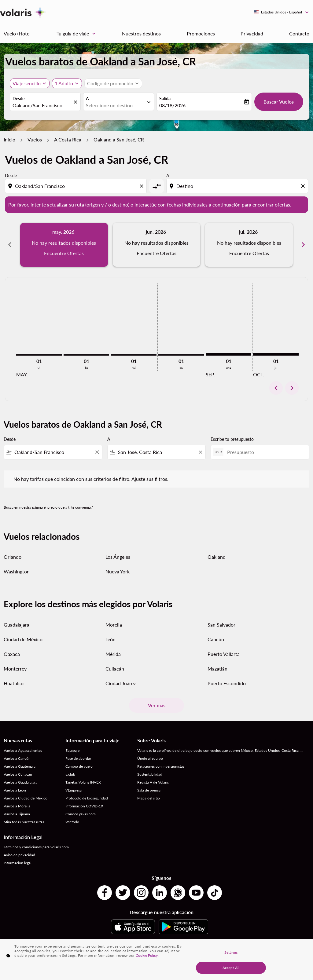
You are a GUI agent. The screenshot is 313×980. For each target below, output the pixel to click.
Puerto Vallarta (224, 654)
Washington (17, 571)
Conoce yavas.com (81, 814)
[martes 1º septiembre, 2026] (228, 354)
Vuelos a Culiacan (18, 774)
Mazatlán (217, 669)
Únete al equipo (150, 758)
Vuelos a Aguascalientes (23, 750)
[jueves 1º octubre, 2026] (276, 354)
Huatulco (14, 683)
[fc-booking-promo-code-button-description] (110, 83)
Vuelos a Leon (15, 790)
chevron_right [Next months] (303, 245)
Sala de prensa (149, 790)
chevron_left (276, 388)
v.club (70, 774)
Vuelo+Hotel (17, 33)
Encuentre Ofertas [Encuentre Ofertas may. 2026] (64, 253)
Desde (18, 99)
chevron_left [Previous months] (10, 245)
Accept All (231, 968)
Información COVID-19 (84, 806)
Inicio (9, 139)
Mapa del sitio (149, 798)
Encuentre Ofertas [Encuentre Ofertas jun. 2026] (156, 253)
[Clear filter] (97, 452)
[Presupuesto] (265, 452)
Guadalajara (17, 625)
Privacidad (252, 33)
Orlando (13, 557)
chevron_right (292, 388)
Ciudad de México (23, 639)
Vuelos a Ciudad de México (26, 798)
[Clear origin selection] (142, 186)
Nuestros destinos (141, 33)
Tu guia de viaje (78, 34)
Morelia (114, 625)
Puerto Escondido (227, 683)
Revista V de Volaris (153, 782)
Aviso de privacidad (19, 855)
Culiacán (115, 669)
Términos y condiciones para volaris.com (36, 847)
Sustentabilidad (150, 774)
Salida (165, 99)
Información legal (18, 863)
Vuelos (35, 139)
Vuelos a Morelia (17, 806)
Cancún (216, 639)
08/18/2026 (172, 105)
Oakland (217, 557)
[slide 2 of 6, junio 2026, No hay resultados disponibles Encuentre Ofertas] (157, 245)
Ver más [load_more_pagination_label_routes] (157, 705)
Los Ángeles (118, 557)
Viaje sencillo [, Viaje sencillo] (27, 83)
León (110, 639)
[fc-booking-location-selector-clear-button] (76, 102)
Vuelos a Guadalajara (20, 782)
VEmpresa (74, 790)
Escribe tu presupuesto (232, 439)
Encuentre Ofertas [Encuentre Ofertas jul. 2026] (249, 253)
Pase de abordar (78, 758)
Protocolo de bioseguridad (87, 798)
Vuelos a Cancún (17, 758)
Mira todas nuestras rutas (24, 822)
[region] (156, 960)
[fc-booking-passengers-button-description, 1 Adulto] (64, 83)
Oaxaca (12, 654)
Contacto (299, 33)
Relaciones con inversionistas (161, 766)
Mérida (113, 654)
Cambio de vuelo (79, 766)
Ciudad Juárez (121, 683)
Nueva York (118, 571)
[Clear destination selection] (304, 186)
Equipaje (72, 750)
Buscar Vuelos (279, 102)
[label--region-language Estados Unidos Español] (282, 12)
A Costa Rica (68, 139)
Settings (231, 952)
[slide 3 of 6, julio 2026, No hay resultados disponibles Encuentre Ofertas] (249, 245)
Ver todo (72, 822)
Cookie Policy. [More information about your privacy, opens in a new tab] (147, 955)
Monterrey (15, 669)
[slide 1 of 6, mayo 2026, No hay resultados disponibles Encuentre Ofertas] (64, 245)
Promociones (201, 33)
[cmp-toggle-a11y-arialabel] (156, 186)
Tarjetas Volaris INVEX (83, 782)
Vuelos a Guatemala (20, 766)
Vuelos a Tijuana (17, 814)
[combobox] (42, 105)
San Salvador (221, 625)
